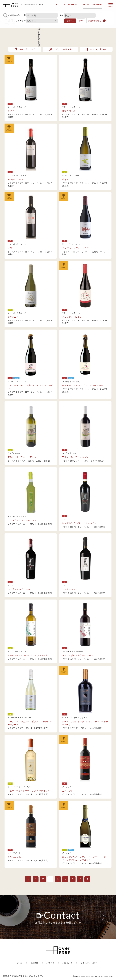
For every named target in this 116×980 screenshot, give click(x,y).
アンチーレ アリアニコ (73, 589)
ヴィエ (65, 179)
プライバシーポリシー (90, 963)
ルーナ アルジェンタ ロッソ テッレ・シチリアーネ (85, 723)
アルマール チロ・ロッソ (75, 457)
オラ (10, 248)
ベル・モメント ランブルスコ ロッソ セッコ (84, 385)
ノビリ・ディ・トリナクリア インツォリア (29, 791)
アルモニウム (14, 857)
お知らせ (50, 963)
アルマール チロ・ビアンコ (22, 457)
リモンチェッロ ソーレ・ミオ (22, 520)
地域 (62, 15)
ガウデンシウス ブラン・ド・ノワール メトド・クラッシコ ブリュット (85, 858)
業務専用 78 (69, 111)
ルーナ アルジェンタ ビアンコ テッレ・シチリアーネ (31, 723)
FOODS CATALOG (67, 4)
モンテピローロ (15, 179)
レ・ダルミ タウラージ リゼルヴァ (79, 523)
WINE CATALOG (93, 4)
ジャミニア (13, 317)
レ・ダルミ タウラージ (19, 589)
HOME (19, 963)
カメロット (68, 791)
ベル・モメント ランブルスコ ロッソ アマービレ (30, 387)
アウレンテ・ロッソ (72, 317)
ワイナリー (21, 21)
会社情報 (34, 963)
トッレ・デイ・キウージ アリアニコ (80, 655)
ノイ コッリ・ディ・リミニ (75, 248)
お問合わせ (67, 963)
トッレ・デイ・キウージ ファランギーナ (28, 655)
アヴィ (11, 111)
